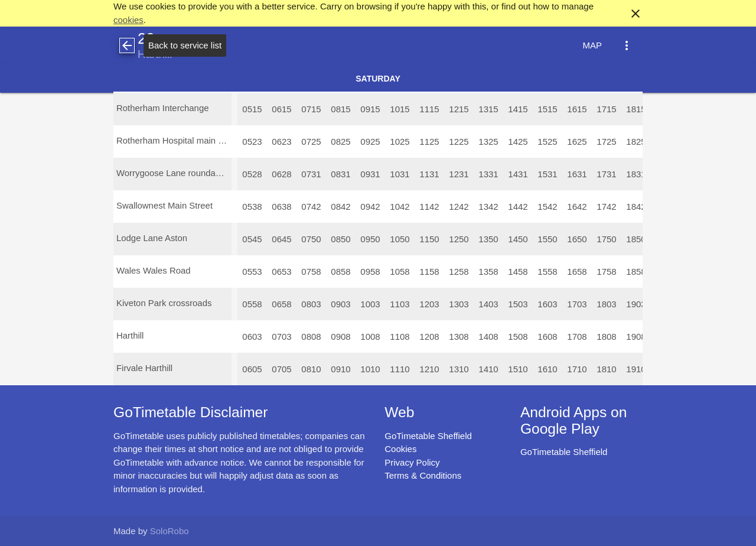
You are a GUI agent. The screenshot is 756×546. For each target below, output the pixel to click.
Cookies (400, 449)
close (636, 14)
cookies (128, 20)
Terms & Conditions (423, 475)
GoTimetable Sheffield (428, 436)
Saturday (378, 79)
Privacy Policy (412, 462)
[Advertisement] (378, 513)
